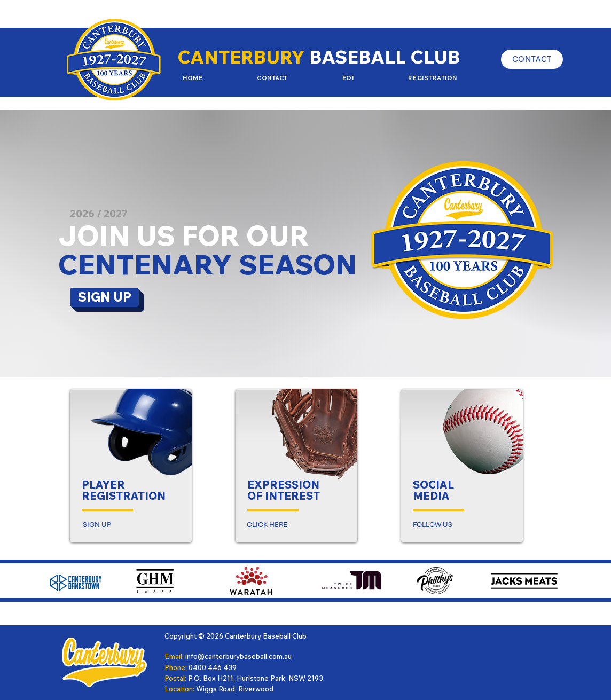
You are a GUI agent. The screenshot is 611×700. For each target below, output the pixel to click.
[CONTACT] (532, 59)
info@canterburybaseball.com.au (238, 656)
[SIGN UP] (104, 297)
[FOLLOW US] (433, 524)
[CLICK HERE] (267, 524)
